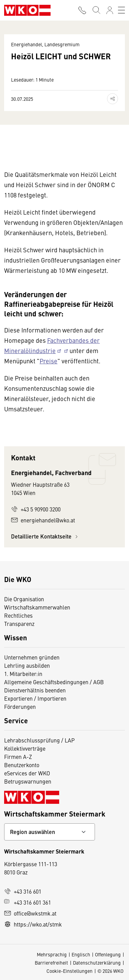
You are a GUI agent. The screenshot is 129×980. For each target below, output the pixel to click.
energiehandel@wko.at (43, 520)
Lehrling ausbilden (27, 665)
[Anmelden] (110, 10)
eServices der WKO (27, 773)
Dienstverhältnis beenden (35, 690)
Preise (49, 361)
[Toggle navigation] (121, 10)
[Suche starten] (96, 10)
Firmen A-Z (18, 757)
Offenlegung (108, 954)
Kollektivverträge (25, 748)
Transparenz (19, 624)
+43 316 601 (23, 891)
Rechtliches (18, 615)
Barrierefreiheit (51, 963)
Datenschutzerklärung (97, 963)
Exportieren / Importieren (35, 698)
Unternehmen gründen (32, 657)
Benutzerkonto (22, 765)
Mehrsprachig (52, 954)
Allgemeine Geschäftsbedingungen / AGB (54, 682)
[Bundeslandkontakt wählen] (50, 832)
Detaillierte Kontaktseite (45, 536)
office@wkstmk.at (30, 913)
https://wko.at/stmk (33, 924)
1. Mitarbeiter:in (23, 674)
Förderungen (20, 706)
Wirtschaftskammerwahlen (37, 607)
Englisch (81, 954)
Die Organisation (24, 599)
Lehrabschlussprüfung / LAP (39, 740)
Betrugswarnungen (28, 781)
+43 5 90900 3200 (36, 509)
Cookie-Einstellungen (69, 971)
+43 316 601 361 (28, 902)
